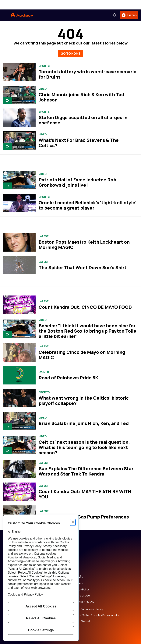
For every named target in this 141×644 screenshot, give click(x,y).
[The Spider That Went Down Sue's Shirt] (19, 265)
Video (43, 89)
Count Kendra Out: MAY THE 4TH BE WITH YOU (85, 494)
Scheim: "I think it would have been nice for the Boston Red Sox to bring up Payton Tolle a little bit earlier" (87, 331)
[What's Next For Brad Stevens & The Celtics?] (19, 141)
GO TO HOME (70, 54)
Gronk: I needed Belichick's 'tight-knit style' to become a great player (88, 205)
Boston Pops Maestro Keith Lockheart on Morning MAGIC (84, 244)
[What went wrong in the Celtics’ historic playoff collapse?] (19, 398)
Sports (44, 66)
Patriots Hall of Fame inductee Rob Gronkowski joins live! (77, 182)
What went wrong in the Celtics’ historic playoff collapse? (84, 400)
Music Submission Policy (88, 609)
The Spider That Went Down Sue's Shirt (83, 267)
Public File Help (82, 621)
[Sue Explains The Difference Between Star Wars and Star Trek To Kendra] (19, 469)
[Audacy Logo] (22, 15)
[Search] (115, 15)
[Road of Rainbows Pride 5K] (19, 375)
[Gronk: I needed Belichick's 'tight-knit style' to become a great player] (19, 203)
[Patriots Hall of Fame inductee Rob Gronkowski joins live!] (19, 180)
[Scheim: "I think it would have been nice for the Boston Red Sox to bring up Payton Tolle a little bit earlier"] (19, 329)
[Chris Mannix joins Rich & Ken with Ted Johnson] (19, 95)
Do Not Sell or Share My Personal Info (96, 615)
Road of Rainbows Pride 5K (68, 378)
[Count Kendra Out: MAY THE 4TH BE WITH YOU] (19, 492)
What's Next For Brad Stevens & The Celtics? (79, 143)
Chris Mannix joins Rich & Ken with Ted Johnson (81, 97)
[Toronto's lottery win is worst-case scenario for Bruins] (19, 72)
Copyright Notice (84, 602)
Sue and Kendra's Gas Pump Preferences (84, 517)
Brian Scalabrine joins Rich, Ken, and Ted (84, 423)
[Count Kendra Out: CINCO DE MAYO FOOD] (19, 305)
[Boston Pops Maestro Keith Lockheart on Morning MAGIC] (19, 242)
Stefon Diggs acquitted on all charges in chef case (83, 120)
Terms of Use (81, 596)
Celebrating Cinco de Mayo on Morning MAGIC (82, 355)
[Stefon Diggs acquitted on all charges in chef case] (19, 118)
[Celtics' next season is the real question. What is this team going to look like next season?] (19, 445)
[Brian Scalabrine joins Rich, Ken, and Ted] (19, 421)
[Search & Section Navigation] (5, 15)
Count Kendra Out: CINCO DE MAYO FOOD (85, 307)
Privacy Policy (81, 589)
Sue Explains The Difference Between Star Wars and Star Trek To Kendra (86, 471)
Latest (44, 236)
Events (44, 372)
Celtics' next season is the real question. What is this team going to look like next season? (84, 447)
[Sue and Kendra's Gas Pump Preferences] (19, 515)
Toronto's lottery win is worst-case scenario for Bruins (88, 74)
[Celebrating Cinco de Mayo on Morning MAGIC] (19, 353)
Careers (78, 583)
